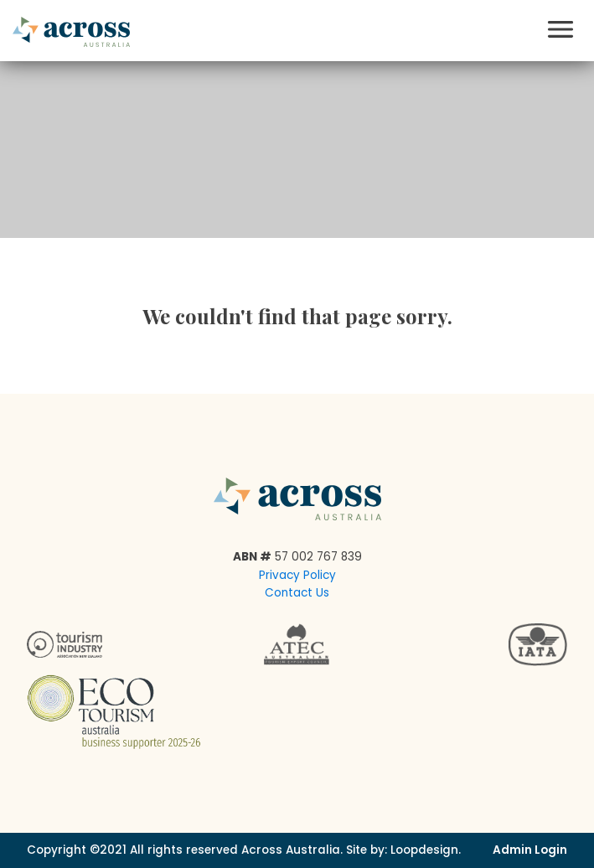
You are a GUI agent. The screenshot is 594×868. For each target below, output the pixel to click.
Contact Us (297, 593)
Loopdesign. (426, 850)
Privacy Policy (297, 575)
